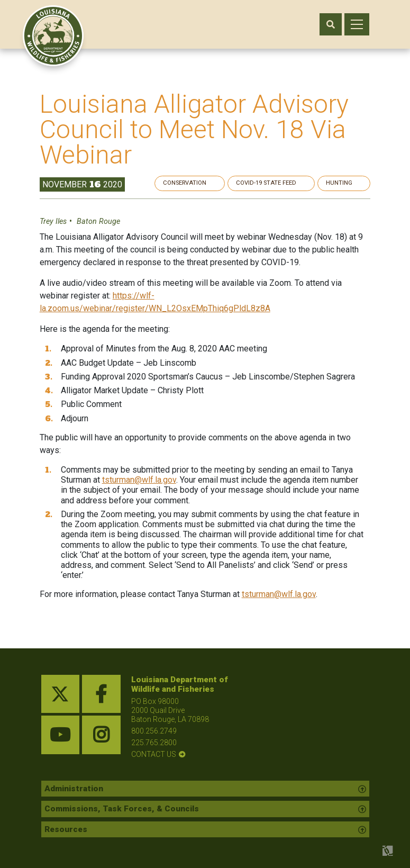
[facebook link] (101, 694)
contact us (154, 755)
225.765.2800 (154, 743)
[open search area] (331, 24)
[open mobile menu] (357, 24)
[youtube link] (61, 735)
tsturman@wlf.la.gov (141, 480)
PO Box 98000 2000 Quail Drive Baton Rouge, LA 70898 (170, 710)
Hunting (348, 183)
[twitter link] (61, 694)
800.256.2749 (154, 731)
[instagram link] (101, 735)
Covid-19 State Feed (285, 183)
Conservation (213, 183)
